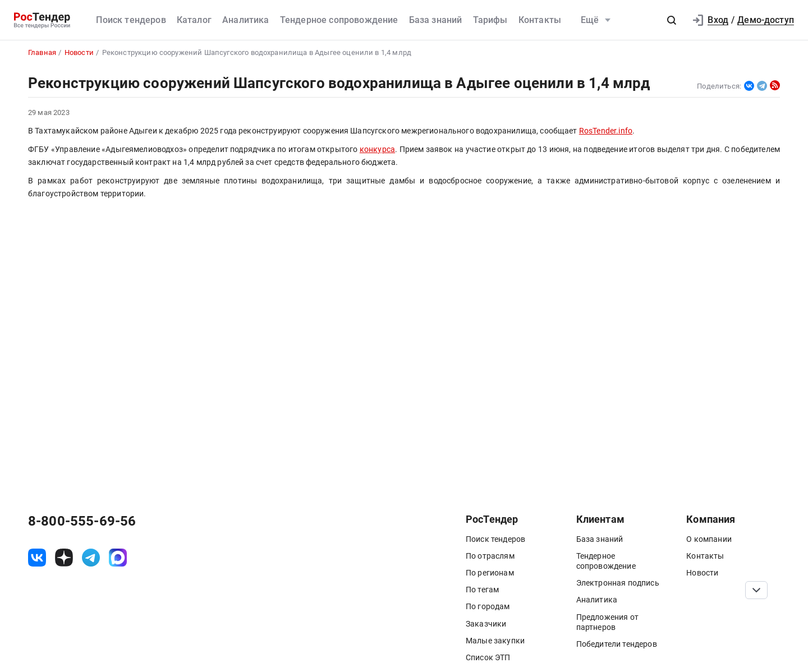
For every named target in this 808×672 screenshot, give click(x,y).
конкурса (377, 149)
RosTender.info (606, 131)
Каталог (194, 20)
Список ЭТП (488, 657)
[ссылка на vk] (37, 558)
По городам (488, 606)
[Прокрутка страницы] (756, 590)
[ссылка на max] (118, 558)
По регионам (490, 573)
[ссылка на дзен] (64, 558)
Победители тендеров (617, 644)
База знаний (436, 20)
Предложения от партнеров (607, 622)
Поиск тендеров (131, 20)
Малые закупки (495, 641)
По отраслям (490, 556)
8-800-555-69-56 (82, 521)
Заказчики (486, 624)
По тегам (482, 590)
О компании (709, 539)
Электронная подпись (618, 583)
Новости (702, 573)
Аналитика (245, 20)
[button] (672, 20)
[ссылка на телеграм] (91, 558)
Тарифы (490, 20)
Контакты (540, 20)
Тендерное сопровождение (339, 20)
